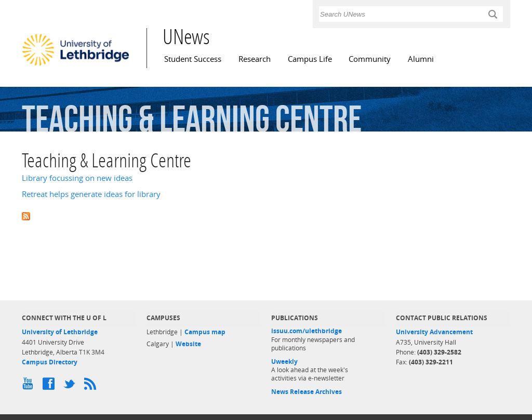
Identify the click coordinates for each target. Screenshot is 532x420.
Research (255, 59)
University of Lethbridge (60, 332)
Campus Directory (50, 362)
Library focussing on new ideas (77, 178)
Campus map (205, 332)
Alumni (421, 59)
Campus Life (310, 59)
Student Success (193, 59)
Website (188, 344)
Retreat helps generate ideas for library (91, 194)
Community (370, 59)
